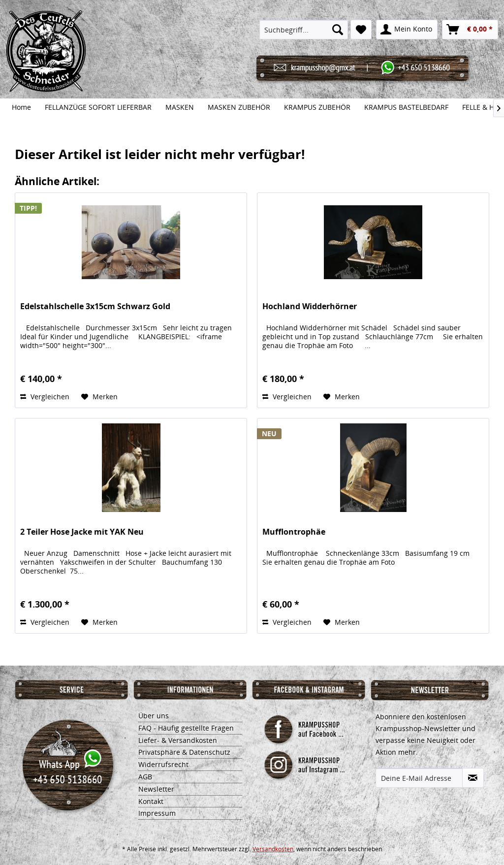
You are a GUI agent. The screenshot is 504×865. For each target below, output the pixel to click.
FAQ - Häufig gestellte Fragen (186, 728)
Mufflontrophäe (294, 532)
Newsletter (156, 789)
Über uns (154, 716)
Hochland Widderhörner (310, 306)
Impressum (157, 813)
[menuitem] (303, 30)
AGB (145, 777)
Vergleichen (45, 397)
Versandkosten (273, 849)
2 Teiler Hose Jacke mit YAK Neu (82, 532)
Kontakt (151, 801)
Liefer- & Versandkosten (178, 740)
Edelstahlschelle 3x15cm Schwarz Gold (95, 306)
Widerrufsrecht (163, 764)
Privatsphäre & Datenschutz (184, 752)
